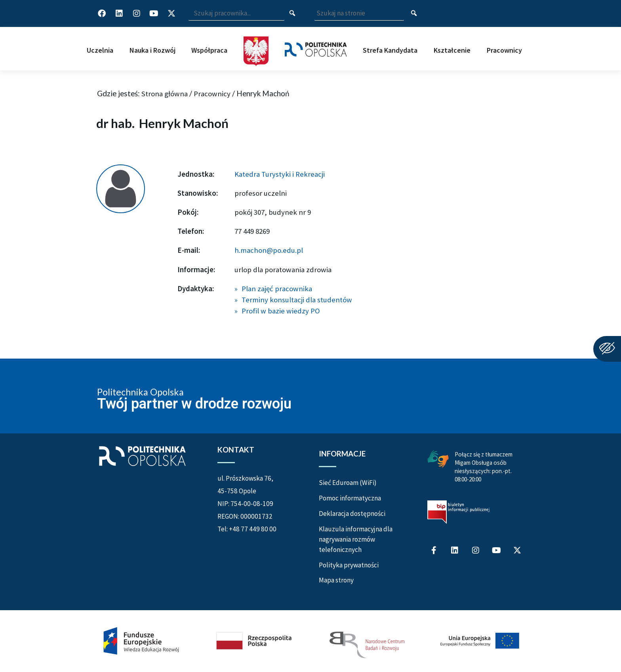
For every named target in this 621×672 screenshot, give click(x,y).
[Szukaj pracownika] (292, 14)
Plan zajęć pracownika (277, 288)
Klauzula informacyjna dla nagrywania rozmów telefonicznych (356, 539)
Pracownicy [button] (504, 50)
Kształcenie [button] (452, 50)
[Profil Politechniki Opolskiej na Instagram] (137, 13)
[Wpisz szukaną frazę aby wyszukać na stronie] (359, 14)
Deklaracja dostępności (352, 514)
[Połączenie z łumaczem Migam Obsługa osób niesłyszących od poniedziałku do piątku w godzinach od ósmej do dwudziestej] (438, 458)
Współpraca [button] (209, 50)
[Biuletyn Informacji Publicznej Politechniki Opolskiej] (458, 512)
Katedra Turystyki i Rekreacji (280, 174)
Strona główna (165, 94)
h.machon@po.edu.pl (269, 250)
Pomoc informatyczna (350, 498)
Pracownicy (212, 94)
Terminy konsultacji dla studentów (297, 300)
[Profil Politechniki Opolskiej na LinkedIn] (119, 13)
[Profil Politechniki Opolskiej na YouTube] (154, 13)
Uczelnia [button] (100, 50)
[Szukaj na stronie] (414, 13)
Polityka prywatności (349, 565)
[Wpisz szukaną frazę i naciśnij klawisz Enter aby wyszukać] (236, 14)
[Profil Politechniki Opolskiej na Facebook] (102, 13)
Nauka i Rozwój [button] (152, 50)
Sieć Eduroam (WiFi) (348, 483)
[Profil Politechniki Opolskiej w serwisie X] (171, 13)
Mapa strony (336, 580)
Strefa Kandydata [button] (390, 50)
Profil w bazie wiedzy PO (281, 311)
